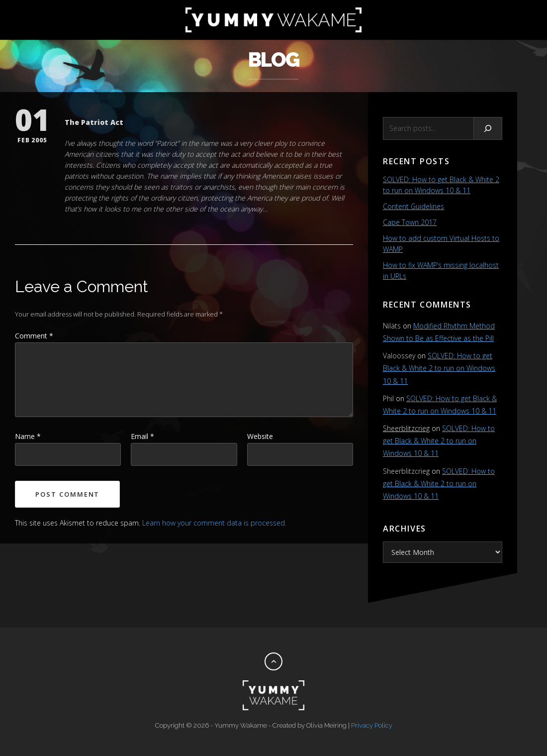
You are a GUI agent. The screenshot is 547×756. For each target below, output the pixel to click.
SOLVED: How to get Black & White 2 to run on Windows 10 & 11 (439, 368)
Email (142, 436)
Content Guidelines (413, 206)
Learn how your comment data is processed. (214, 523)
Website (260, 436)
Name (28, 436)
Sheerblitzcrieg (406, 428)
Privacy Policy (372, 725)
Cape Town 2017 (410, 222)
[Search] (488, 128)
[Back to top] (273, 661)
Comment (34, 336)
